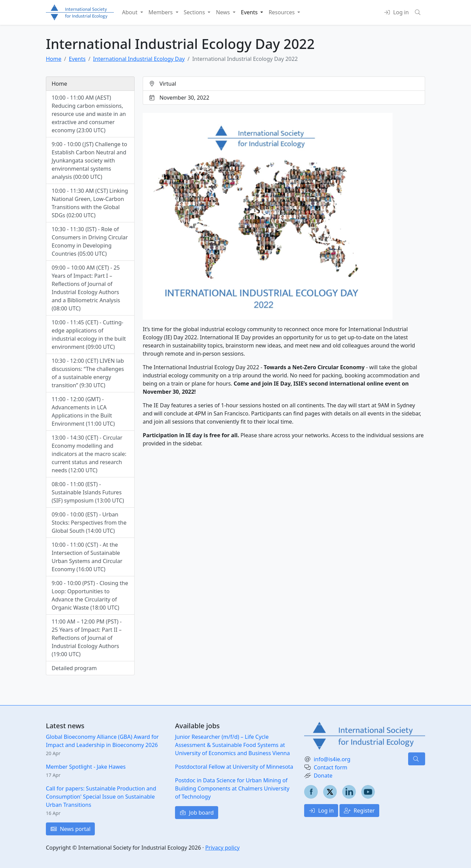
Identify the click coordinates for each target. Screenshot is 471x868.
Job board (197, 813)
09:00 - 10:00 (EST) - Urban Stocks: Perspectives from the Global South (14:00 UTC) (89, 523)
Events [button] (250, 12)
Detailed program (74, 668)
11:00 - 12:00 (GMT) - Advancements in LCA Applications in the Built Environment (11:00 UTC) (83, 411)
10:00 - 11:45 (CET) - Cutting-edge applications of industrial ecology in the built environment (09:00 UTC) (89, 335)
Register (359, 811)
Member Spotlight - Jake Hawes (86, 767)
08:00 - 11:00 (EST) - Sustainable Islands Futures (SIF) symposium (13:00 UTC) (88, 492)
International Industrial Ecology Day (139, 59)
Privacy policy (222, 848)
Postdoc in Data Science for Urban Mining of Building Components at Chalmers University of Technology (232, 788)
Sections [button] (195, 12)
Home (54, 59)
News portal (70, 829)
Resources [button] (282, 12)
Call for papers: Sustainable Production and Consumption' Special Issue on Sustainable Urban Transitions (101, 797)
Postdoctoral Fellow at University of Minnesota (234, 767)
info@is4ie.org (332, 759)
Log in (321, 811)
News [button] (223, 12)
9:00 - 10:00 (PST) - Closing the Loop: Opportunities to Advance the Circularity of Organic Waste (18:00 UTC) (90, 595)
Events (77, 59)
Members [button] (161, 12)
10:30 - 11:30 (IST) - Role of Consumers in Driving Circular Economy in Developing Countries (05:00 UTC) (90, 241)
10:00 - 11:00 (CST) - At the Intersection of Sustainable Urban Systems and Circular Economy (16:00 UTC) (87, 557)
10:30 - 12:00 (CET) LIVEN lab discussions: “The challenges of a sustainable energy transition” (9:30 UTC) (88, 373)
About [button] (130, 12)
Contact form (330, 767)
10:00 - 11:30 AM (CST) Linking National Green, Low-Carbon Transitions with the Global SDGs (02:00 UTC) (90, 203)
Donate (323, 776)
